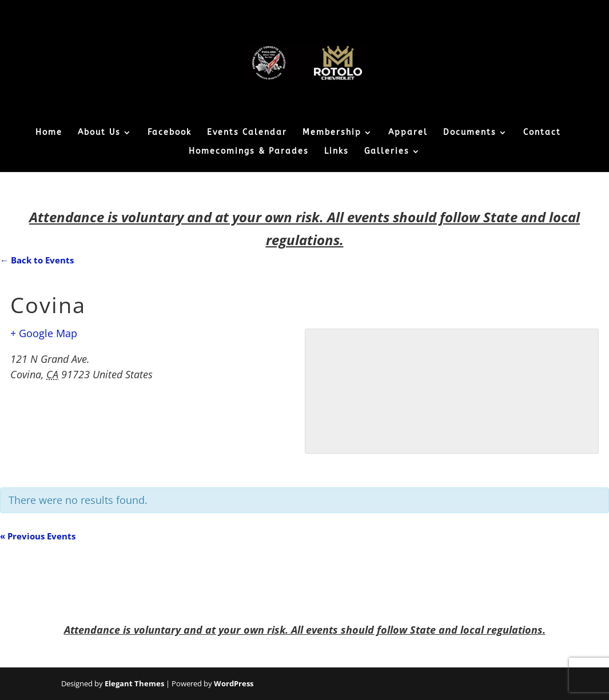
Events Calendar (247, 133)
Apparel (408, 133)
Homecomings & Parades (249, 152)
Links (337, 152)
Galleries (387, 152)
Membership (332, 133)
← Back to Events (37, 260)
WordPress (234, 683)
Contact (542, 133)
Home (49, 133)
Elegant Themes (134, 683)
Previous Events (38, 536)
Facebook (170, 133)
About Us (99, 133)
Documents (470, 133)
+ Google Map (44, 333)
